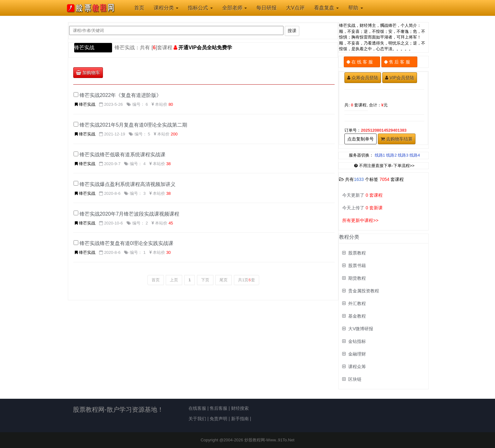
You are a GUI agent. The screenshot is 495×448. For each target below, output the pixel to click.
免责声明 (218, 419)
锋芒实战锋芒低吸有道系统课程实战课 (122, 155)
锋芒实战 (84, 48)
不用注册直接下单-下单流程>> (384, 166)
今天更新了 (362, 195)
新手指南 (240, 419)
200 (174, 134)
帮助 (355, 8)
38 (168, 164)
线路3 (403, 155)
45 (171, 223)
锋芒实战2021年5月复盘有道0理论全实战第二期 (133, 125)
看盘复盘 (326, 8)
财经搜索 (240, 408)
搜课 (292, 31)
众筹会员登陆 (363, 78)
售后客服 (218, 408)
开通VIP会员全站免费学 (205, 48)
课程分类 (166, 8)
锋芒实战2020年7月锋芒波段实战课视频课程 (130, 214)
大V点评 (295, 8)
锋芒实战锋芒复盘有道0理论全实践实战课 (126, 243)
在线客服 (197, 408)
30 (168, 252)
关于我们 (197, 419)
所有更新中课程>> (360, 220)
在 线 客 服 (362, 62)
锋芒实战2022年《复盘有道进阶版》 (121, 95)
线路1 (380, 155)
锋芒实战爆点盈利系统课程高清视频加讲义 (128, 184)
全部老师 (235, 8)
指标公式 (200, 8)
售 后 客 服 (400, 62)
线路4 (415, 155)
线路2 (391, 155)
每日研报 (266, 8)
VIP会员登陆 (400, 78)
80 (171, 104)
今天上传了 (362, 208)
